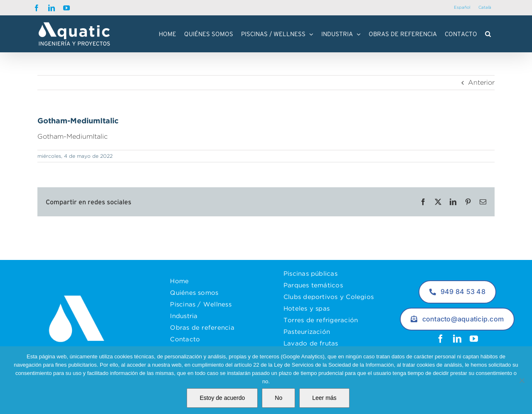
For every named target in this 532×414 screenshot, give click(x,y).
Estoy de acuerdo (222, 398)
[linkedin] (457, 339)
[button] (488, 34)
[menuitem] (462, 8)
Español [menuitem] (462, 7)
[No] (522, 380)
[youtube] (474, 339)
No (278, 398)
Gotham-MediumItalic (73, 136)
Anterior (481, 83)
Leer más (324, 398)
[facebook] (441, 339)
